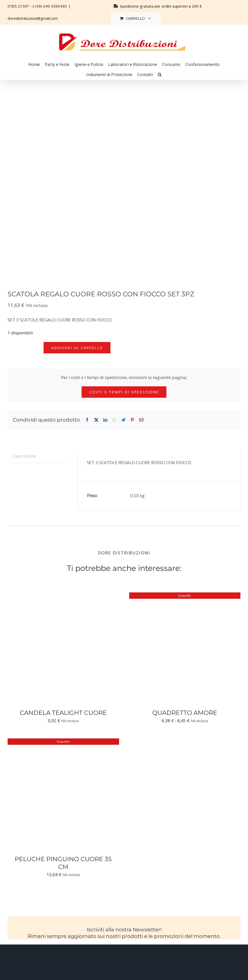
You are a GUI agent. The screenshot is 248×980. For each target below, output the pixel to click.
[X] (96, 420)
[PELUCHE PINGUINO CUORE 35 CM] (63, 742)
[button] (160, 75)
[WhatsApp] (114, 420)
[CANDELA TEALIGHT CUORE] (63, 596)
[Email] (141, 420)
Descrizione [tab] (24, 456)
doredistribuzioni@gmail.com (33, 18)
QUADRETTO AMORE (185, 713)
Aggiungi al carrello (77, 348)
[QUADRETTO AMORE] (185, 596)
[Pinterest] (132, 420)
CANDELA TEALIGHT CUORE (63, 713)
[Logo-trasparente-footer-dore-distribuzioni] (124, 957)
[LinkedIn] (105, 420)
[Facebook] (87, 420)
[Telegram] (123, 420)
